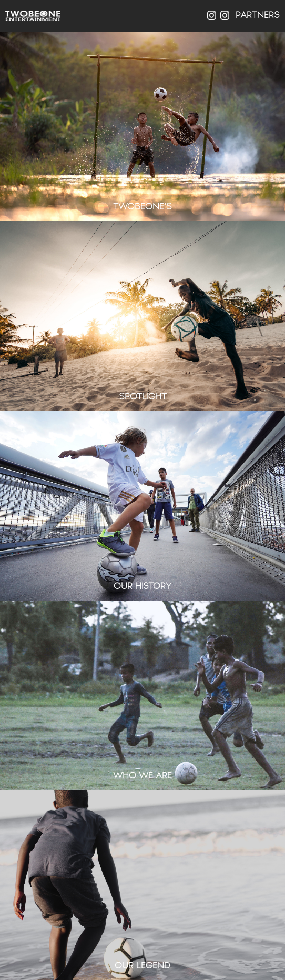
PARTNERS (258, 15)
